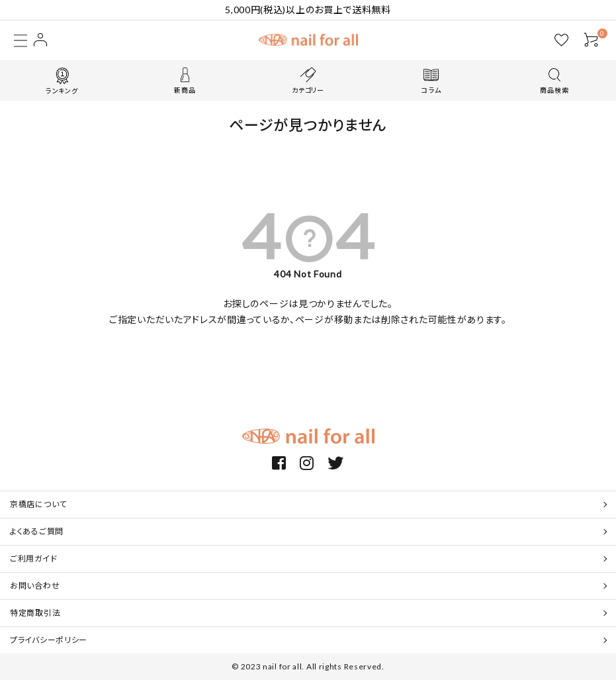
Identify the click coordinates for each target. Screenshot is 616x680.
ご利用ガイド (33, 559)
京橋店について (38, 504)
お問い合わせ (35, 586)
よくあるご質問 (37, 531)
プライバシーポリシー (49, 640)
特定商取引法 (35, 613)
